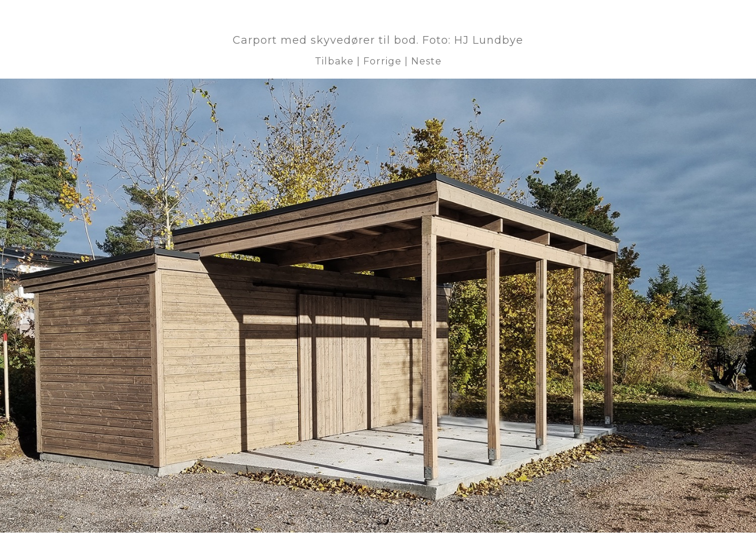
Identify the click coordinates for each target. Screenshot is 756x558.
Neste (426, 61)
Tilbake (334, 61)
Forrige (382, 61)
